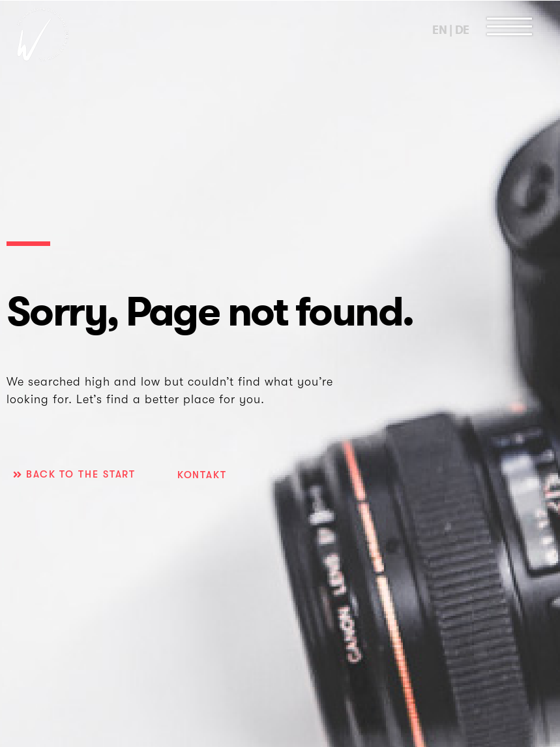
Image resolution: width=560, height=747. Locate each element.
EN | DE (451, 30)
